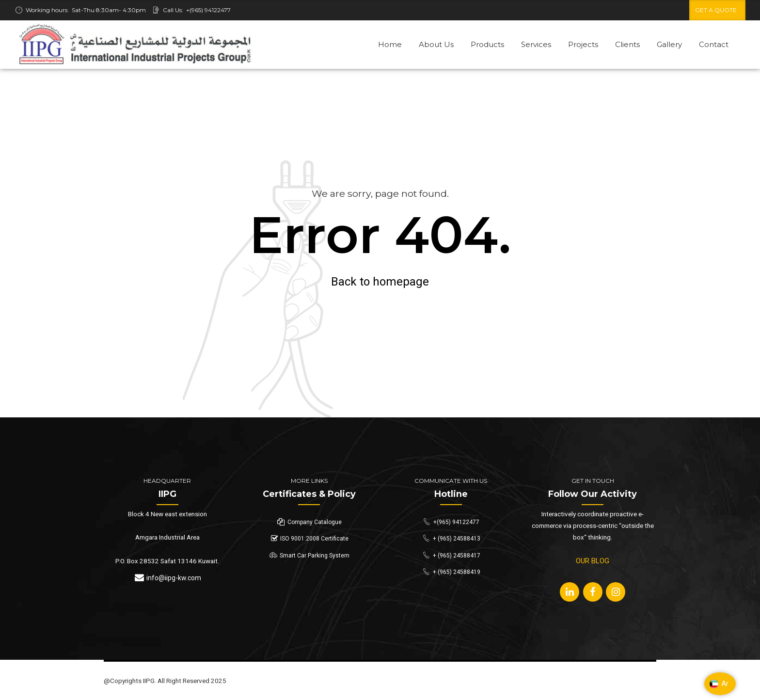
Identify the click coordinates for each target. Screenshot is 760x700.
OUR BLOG (593, 561)
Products (487, 44)
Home (390, 44)
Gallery (669, 44)
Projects (583, 44)
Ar (719, 684)
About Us (436, 44)
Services (536, 44)
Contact (714, 44)
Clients (627, 44)
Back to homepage (380, 282)
